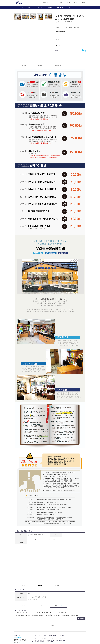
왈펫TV (81, 7)
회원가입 (62, 3)
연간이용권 (30, 7)
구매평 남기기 (59, 65)
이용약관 (34, 636)
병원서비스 (40, 7)
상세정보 (24, 65)
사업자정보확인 (62, 636)
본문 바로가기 (0, 0)
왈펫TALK (71, 7)
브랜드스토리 (20, 7)
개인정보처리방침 (43, 636)
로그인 (69, 3)
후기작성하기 (81, 618)
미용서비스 (50, 7)
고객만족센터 (83, 3)
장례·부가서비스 (61, 7)
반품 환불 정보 (41, 65)
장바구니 (75, 3)
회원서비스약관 (53, 636)
